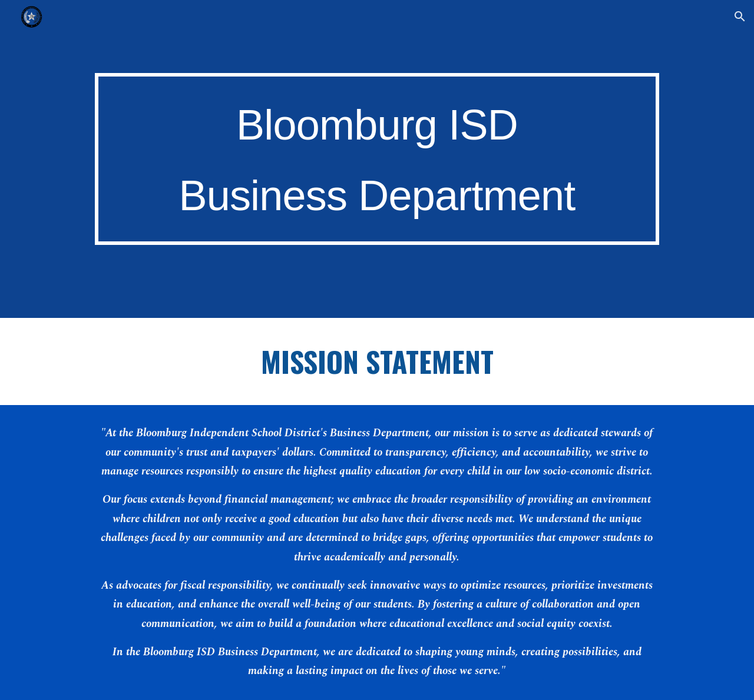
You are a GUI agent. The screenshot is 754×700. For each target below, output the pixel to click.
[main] (377, 159)
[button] (740, 16)
